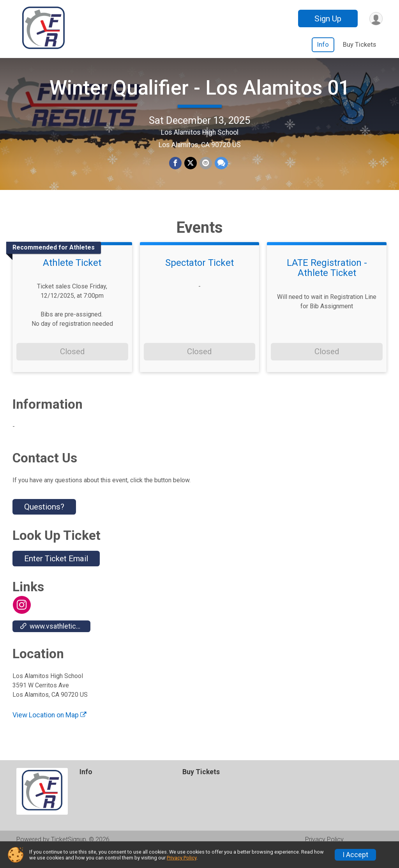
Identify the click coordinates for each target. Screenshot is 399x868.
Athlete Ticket (72, 279)
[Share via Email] (205, 172)
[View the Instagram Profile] (21, 621)
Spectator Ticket (199, 279)
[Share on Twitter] (191, 172)
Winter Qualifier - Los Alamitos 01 (200, 96)
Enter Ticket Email (56, 575)
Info (323, 45)
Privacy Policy (182, 858)
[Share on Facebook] (176, 172)
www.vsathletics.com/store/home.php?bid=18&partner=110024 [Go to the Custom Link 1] (55, 642)
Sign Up (327, 19)
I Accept (355, 855)
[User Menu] (375, 18)
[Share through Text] (221, 172)
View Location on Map (49, 731)
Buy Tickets (359, 45)
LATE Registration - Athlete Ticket (327, 284)
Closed (72, 367)
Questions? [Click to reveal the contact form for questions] (44, 523)
